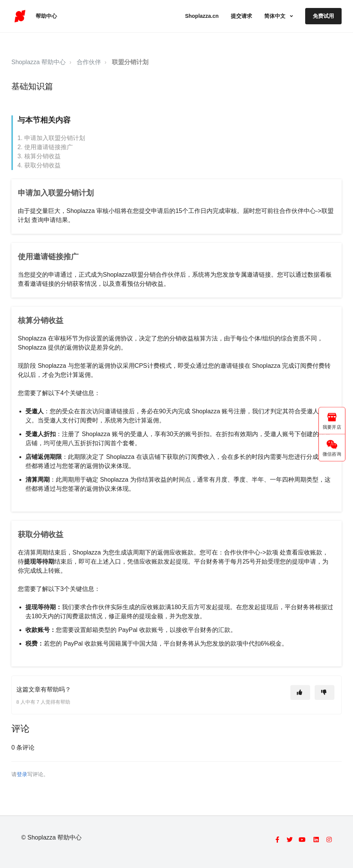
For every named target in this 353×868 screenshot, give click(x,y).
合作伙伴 (89, 62)
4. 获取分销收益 (39, 165)
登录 (22, 774)
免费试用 (323, 16)
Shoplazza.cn (202, 16)
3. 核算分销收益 (39, 156)
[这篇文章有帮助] (300, 692)
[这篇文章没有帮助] (325, 692)
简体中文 (276, 16)
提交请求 (241, 16)
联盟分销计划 (130, 62)
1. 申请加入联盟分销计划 (51, 138)
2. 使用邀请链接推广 (45, 147)
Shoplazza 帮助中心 (39, 62)
